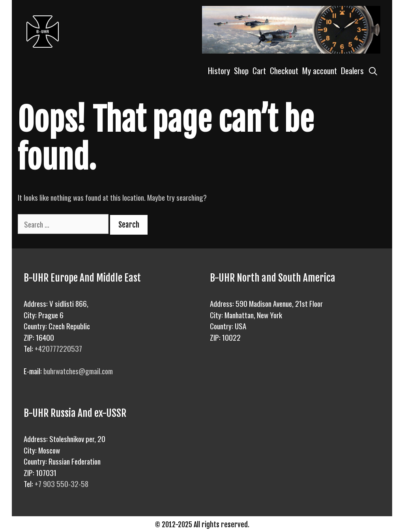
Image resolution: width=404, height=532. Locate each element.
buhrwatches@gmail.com (78, 371)
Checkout (284, 70)
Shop (241, 70)
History (219, 70)
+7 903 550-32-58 (62, 483)
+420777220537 (58, 348)
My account (320, 70)
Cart (259, 70)
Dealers (352, 70)
